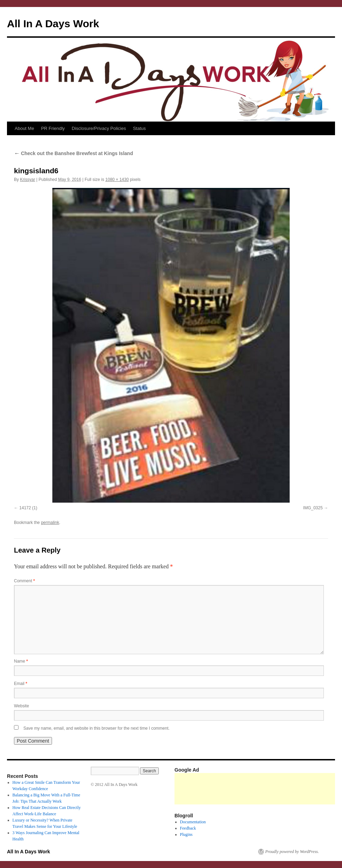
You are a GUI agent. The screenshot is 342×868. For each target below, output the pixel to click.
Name (21, 661)
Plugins (186, 834)
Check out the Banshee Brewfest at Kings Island (73, 153)
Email (21, 684)
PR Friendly (53, 128)
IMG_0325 (313, 508)
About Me (24, 128)
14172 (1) (28, 508)
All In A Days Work (53, 24)
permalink (50, 523)
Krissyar (27, 180)
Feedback (188, 828)
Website (21, 706)
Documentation (193, 822)
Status (139, 128)
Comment (24, 581)
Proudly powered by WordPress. (292, 852)
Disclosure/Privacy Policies (99, 128)
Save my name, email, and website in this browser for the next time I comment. (96, 728)
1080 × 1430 (117, 180)
